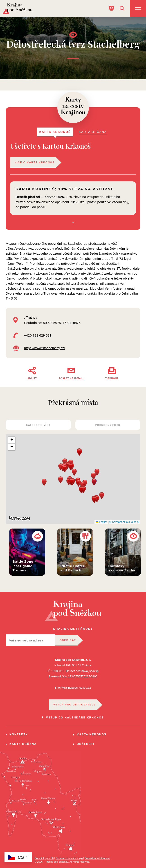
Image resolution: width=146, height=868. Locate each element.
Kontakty (19, 734)
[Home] (18, 9)
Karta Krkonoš (92, 734)
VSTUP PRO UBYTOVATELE (75, 705)
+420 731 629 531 (38, 335)
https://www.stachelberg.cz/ (45, 348)
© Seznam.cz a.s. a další (124, 522)
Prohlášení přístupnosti (97, 858)
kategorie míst (38, 425)
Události (86, 744)
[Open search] (122, 8)
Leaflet (101, 522)
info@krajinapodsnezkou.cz (73, 688)
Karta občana (23, 744)
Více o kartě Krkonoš (35, 162)
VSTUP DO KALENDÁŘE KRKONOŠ (75, 718)
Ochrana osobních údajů (69, 858)
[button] (97, 472)
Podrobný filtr (108, 425)
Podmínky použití (44, 858)
